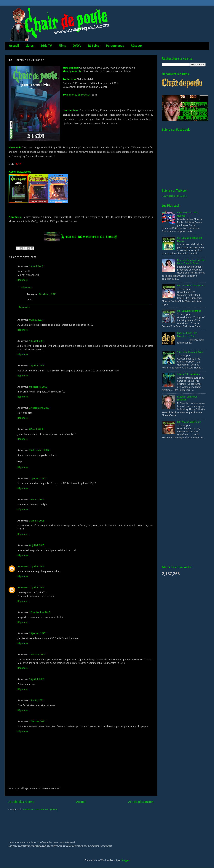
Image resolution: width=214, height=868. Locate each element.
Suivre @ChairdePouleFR (175, 196)
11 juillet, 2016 (37, 567)
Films (62, 46)
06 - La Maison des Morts (190, 286)
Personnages (115, 46)
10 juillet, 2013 (37, 341)
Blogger (125, 860)
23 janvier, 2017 (37, 633)
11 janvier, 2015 (37, 479)
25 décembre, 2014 (39, 450)
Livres (30, 46)
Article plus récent (21, 802)
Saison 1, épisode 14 (79, 95)
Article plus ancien (141, 802)
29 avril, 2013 (36, 267)
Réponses (27, 288)
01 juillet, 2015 (37, 545)
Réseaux (137, 46)
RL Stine (94, 46)
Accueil (14, 46)
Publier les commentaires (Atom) (40, 810)
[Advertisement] (176, 503)
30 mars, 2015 (37, 521)
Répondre (23, 280)
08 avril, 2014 (36, 429)
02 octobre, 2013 (47, 294)
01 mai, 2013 (36, 320)
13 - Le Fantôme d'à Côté (190, 352)
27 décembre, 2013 (39, 408)
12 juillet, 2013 (37, 366)
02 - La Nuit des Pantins (189, 311)
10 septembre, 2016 (40, 612)
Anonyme (23, 567)
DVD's (77, 46)
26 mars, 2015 (37, 500)
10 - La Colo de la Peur (189, 375)
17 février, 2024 (37, 722)
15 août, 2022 (36, 701)
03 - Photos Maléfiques (189, 422)
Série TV (46, 46)
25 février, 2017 (37, 655)
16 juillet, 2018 (37, 679)
